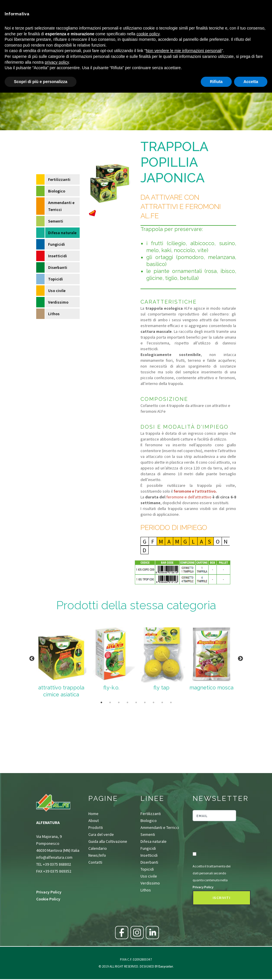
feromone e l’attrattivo (195, 491)
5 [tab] (136, 702)
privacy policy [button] (57, 62)
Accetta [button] (251, 82)
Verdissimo (58, 302)
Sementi (56, 221)
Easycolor (166, 966)
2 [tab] (110, 702)
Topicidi (55, 279)
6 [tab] (145, 702)
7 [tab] (154, 702)
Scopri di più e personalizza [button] (41, 82)
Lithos (54, 314)
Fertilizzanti (59, 179)
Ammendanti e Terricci (61, 206)
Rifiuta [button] (216, 82)
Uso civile (57, 291)
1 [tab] (101, 702)
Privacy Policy (49, 892)
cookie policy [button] (148, 34)
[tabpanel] (61, 659)
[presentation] (227, 837)
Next (240, 659)
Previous (32, 659)
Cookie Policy (48, 899)
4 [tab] (127, 702)
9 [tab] (171, 702)
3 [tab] (119, 702)
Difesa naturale (62, 233)
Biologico (57, 191)
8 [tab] (162, 702)
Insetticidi (57, 256)
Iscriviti (221, 898)
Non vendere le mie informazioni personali (184, 51)
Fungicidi (56, 244)
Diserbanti (58, 267)
